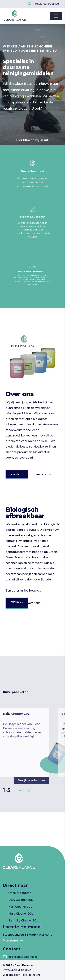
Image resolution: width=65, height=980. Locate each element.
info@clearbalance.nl (47, 4)
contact (17, 474)
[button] (22, 790)
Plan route (13, 941)
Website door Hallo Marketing (22, 975)
